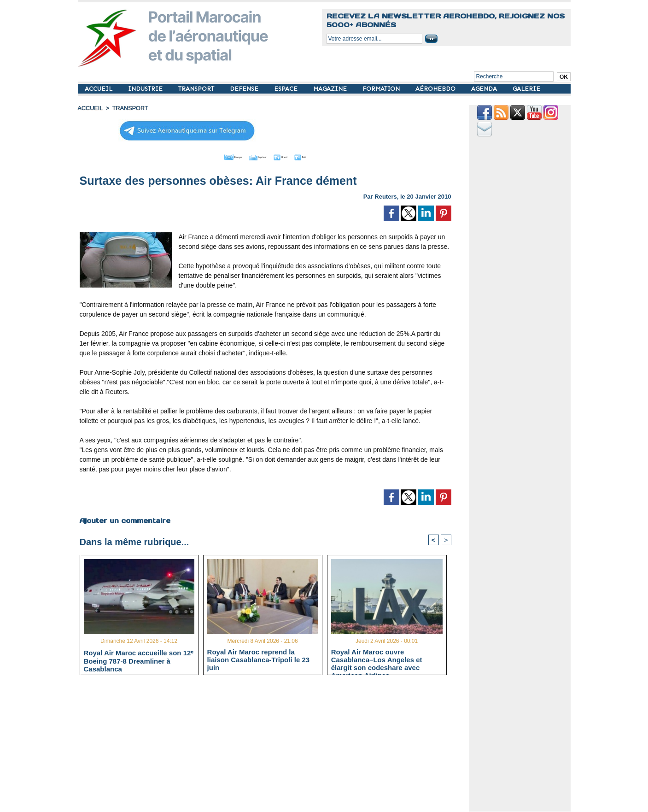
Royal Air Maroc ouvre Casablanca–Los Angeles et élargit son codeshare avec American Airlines (377, 659)
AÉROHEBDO (436, 89)
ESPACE (287, 89)
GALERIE (526, 89)
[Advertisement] (272, 747)
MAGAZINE (331, 89)
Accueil (90, 108)
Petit (324, 156)
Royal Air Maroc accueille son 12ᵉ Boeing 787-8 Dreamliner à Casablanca (139, 659)
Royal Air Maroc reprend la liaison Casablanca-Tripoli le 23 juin (259, 659)
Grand (293, 156)
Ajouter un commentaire (125, 519)
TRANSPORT (197, 89)
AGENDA (485, 89)
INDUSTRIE (146, 89)
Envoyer (213, 156)
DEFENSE (245, 89)
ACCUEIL (99, 89)
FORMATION (382, 89)
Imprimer (255, 156)
